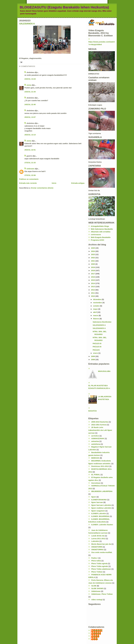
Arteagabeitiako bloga (100, 226)
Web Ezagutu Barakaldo (101, 237)
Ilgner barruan (97, 502)
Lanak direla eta (98, 536)
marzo (96, 315)
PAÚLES (96, 350)
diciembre (97, 299)
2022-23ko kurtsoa (99, 425)
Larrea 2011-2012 (98, 539)
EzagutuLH (98, 630)
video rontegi (97, 600)
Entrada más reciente (28, 183)
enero (96, 353)
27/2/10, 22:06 (30, 175)
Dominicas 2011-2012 (100, 466)
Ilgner (94, 497)
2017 (93, 274)
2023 (93, 254)
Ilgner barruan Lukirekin (101, 505)
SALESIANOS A (27, 24)
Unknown (31, 169)
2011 (93, 293)
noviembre (98, 303)
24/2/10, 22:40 (30, 105)
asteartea (95, 441)
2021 (93, 261)
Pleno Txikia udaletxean (101, 569)
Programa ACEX (98, 240)
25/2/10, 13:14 (30, 135)
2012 (93, 290)
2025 (93, 248)
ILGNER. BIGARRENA (100, 516)
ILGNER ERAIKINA (99, 500)
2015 (93, 280)
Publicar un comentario (29, 179)
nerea (29, 85)
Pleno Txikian (97, 572)
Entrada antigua (78, 183)
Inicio (54, 183)
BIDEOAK (95, 458)
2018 (93, 271)
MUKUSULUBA (104, 371)
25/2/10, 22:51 (30, 150)
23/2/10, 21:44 (30, 92)
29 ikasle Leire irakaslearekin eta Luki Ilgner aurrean (100, 430)
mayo (96, 309)
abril (95, 312)
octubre (96, 306)
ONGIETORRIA (97, 550)
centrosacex (96, 235)
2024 (93, 251)
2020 (93, 264)
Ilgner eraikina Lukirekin (101, 508)
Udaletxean (96, 591)
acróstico (95, 436)
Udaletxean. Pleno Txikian (102, 594)
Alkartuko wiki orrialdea (101, 232)
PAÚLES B (97, 343)
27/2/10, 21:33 (30, 163)
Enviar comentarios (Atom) (42, 188)
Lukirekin (95, 541)
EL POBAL (96, 475)
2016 (93, 277)
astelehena (96, 444)
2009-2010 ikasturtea (100, 422)
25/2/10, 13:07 (30, 117)
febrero (96, 319)
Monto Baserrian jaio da (101, 544)
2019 (93, 267)
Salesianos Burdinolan (102, 322)
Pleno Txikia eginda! (100, 566)
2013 (93, 287)
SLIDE (94, 586)
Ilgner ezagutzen (98, 511)
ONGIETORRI (97, 547)
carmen (96, 636)
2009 (93, 356)
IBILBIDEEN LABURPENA (102, 491)
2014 (93, 283)
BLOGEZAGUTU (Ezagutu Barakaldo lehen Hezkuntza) (64, 7)
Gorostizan (96, 483)
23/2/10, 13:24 (30, 79)
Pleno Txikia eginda (99, 564)
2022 (93, 258)
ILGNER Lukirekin (99, 513)
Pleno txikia (96, 561)
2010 (93, 296)
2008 (93, 360)
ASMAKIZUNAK (98, 439)
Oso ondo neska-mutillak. (102, 552)
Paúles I (95, 558)
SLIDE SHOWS (97, 588)
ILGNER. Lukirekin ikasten (102, 525)
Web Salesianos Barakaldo (102, 229)
